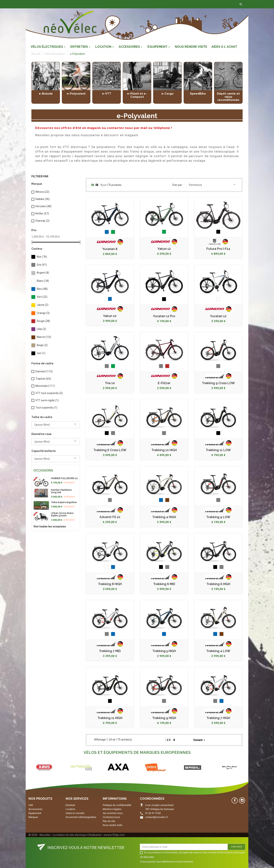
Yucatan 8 (110, 249)
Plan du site (109, 821)
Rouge (43, 321)
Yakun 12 (164, 249)
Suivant (200, 740)
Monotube (45, 386)
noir (41, 353)
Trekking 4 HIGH (164, 517)
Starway (42, 221)
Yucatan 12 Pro (164, 316)
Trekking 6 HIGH (218, 584)
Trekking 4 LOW (218, 651)
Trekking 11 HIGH (110, 718)
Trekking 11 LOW (218, 450)
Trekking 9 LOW (218, 517)
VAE (31, 805)
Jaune (43, 305)
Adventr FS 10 (110, 517)
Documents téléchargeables (81, 817)
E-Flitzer (164, 383)
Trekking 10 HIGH (164, 450)
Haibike (43, 199)
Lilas (41, 329)
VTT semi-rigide (47, 400)
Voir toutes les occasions (50, 526)
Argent (43, 273)
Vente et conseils (75, 813)
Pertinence (213, 185)
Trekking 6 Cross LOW (110, 450)
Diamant (44, 371)
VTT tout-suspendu (49, 393)
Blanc (43, 281)
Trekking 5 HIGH (164, 651)
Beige (42, 345)
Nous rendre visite (113, 825)
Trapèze (43, 379)
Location (70, 809)
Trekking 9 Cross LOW (218, 383)
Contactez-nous (85, 4)
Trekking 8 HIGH (110, 584)
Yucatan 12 (218, 316)
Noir (42, 257)
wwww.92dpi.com (114, 835)
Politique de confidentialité (117, 805)
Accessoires (35, 809)
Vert (42, 297)
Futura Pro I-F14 (218, 249)
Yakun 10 (110, 316)
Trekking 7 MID (110, 651)
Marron (44, 337)
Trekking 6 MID (164, 584)
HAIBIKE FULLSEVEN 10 (64, 478)
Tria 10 (110, 383)
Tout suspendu (46, 408)
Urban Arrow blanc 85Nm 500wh (62, 514)
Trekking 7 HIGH (218, 718)
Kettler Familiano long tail (61, 491)
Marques (33, 817)
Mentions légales (112, 809)
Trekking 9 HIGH (164, 718)
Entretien (70, 805)
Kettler (42, 213)
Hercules (43, 206)
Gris (42, 265)
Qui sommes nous (113, 813)
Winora (42, 192)
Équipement (35, 813)
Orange (43, 313)
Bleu (42, 289)
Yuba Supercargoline (64, 502)
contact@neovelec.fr (157, 817)
